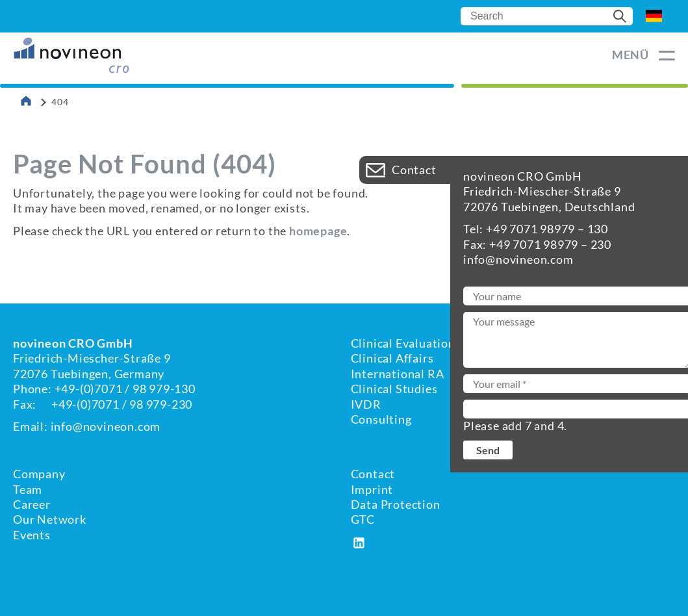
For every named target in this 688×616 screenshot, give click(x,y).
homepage (318, 231)
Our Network (50, 519)
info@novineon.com (106, 426)
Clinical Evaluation (403, 343)
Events (32, 535)
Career (32, 504)
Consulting (381, 419)
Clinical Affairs (392, 358)
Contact (373, 474)
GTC (363, 519)
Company (39, 474)
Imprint (372, 489)
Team (28, 489)
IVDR (366, 404)
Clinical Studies (394, 389)
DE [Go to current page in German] (654, 16)
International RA (398, 374)
